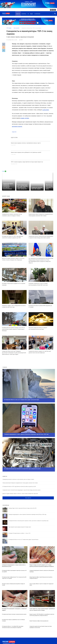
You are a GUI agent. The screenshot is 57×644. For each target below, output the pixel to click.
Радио (31, 14)
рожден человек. (25, 118)
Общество (14, 132)
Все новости (28, 490)
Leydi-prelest (46, 110)
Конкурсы (24, 14)
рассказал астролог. (17, 126)
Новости (18, 14)
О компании (37, 14)
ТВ (28, 14)
